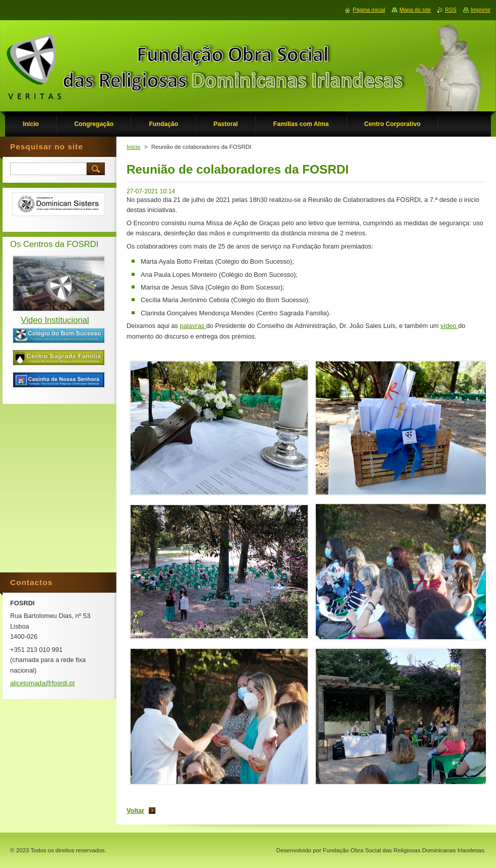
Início (134, 147)
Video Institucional (55, 320)
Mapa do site (415, 10)
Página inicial (369, 10)
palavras (193, 326)
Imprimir (481, 10)
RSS (450, 10)
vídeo (449, 326)
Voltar (135, 811)
